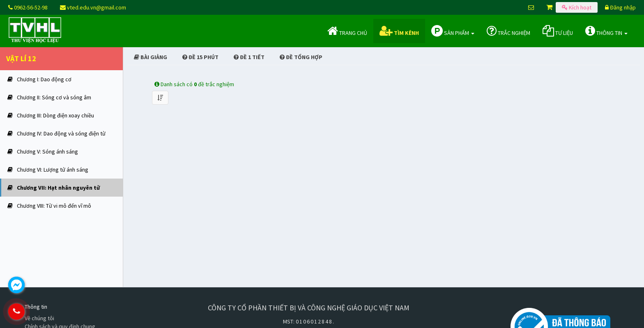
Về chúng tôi (39, 318)
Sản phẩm (453, 31)
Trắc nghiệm (508, 31)
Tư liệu (558, 31)
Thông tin (606, 31)
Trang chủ (347, 31)
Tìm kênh (399, 31)
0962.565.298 (51, 312)
